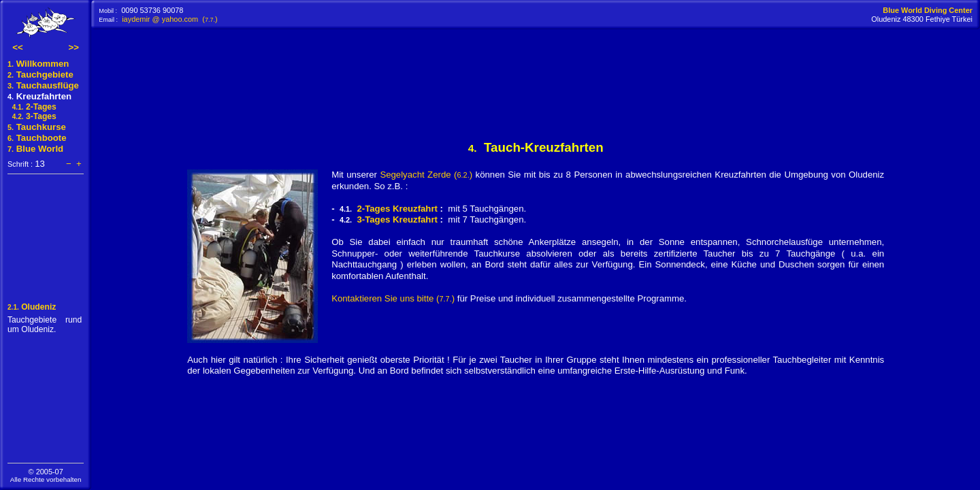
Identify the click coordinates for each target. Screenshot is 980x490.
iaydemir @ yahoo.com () (170, 19)
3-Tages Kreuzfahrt (397, 219)
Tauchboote (37, 138)
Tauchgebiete (40, 75)
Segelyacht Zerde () (426, 175)
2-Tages (32, 107)
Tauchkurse (37, 127)
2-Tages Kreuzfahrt (397, 209)
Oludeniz (32, 307)
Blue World (35, 149)
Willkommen (46, 64)
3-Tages (32, 116)
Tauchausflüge (43, 85)
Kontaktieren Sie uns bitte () (393, 298)
